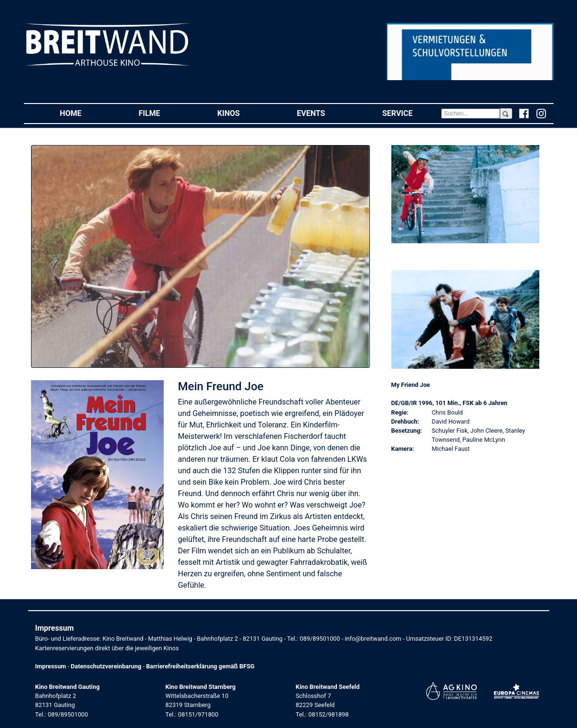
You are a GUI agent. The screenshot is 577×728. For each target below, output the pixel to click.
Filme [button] (163, 113)
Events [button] (325, 113)
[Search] (471, 114)
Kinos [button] (243, 113)
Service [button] (412, 113)
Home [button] (85, 113)
